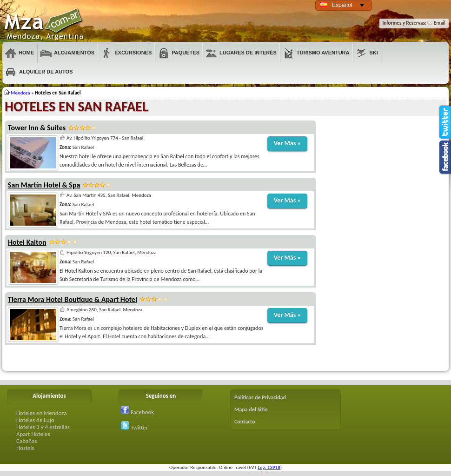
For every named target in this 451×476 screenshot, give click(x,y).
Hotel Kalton (27, 242)
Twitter (134, 427)
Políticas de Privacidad (260, 397)
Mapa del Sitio (251, 409)
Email (436, 23)
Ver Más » (287, 143)
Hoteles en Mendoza (41, 413)
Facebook (137, 412)
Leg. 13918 (269, 467)
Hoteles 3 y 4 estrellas (43, 427)
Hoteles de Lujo (35, 420)
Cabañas (27, 441)
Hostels (25, 448)
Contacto (245, 422)
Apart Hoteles (33, 434)
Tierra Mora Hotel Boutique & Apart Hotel (73, 299)
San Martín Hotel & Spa (44, 185)
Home (20, 53)
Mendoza (45, 25)
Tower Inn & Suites (37, 128)
